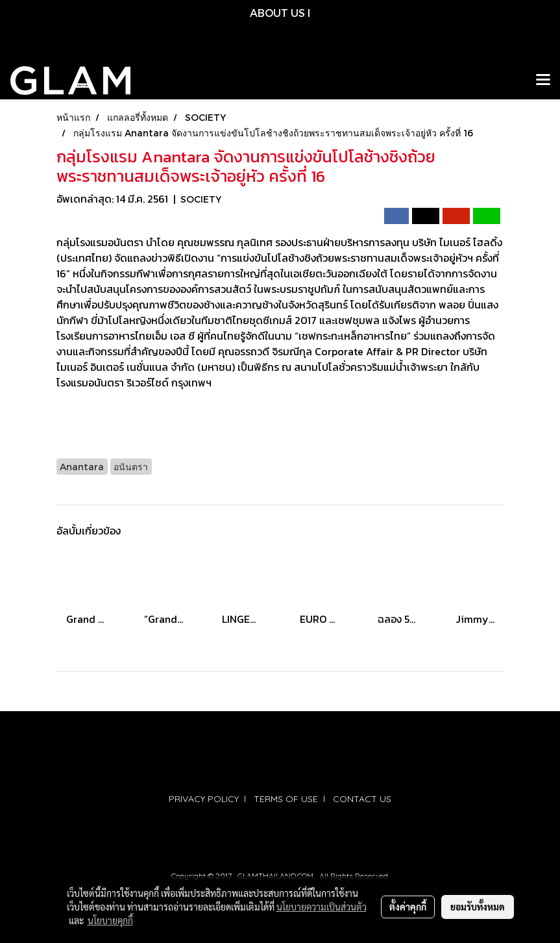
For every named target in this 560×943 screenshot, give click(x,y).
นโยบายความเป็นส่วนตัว (322, 907)
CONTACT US (362, 799)
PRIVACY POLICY (204, 799)
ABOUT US (277, 13)
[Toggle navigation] (543, 81)
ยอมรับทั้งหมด (478, 907)
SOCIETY (201, 199)
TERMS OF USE (286, 799)
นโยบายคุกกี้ (110, 920)
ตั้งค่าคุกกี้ (408, 907)
